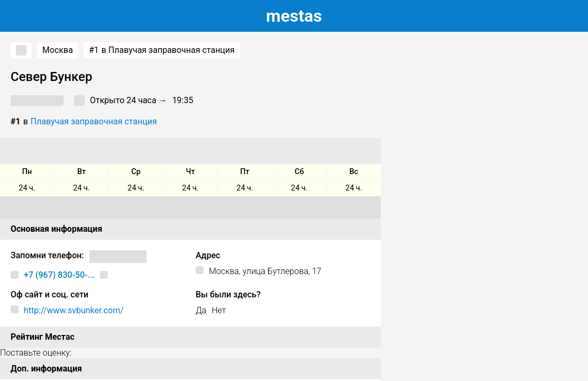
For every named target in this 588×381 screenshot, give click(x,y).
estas (294, 16)
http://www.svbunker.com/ (74, 310)
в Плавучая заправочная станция (162, 50)
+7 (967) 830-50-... (59, 275)
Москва (58, 50)
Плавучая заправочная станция (94, 121)
